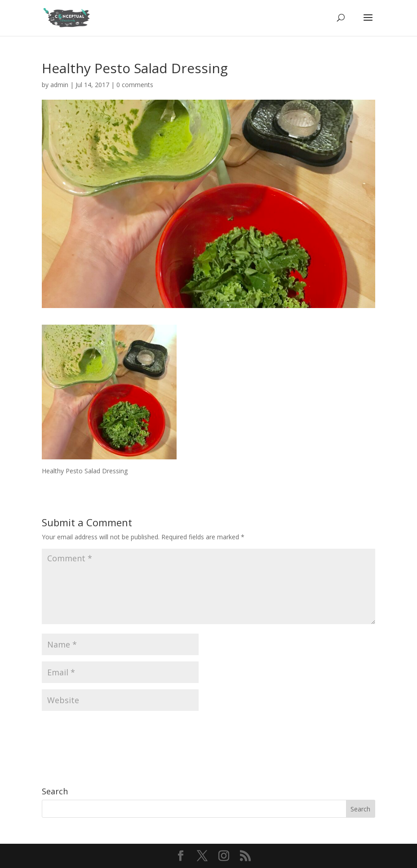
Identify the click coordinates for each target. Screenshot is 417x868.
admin (59, 85)
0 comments (135, 85)
